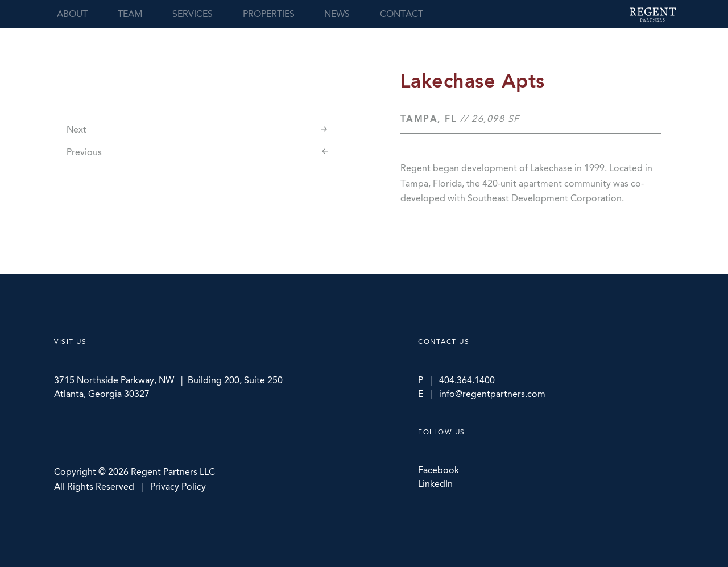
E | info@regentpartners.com (482, 394)
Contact (402, 14)
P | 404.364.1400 (456, 380)
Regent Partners (653, 15)
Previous (84, 152)
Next (76, 129)
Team (130, 14)
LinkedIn (435, 484)
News (337, 14)
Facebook (439, 470)
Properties (269, 14)
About (72, 14)
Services (193, 14)
